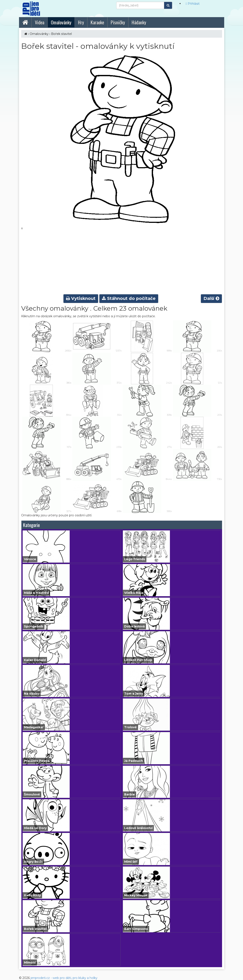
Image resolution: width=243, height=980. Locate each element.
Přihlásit (193, 4)
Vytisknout (81, 298)
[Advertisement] (122, 262)
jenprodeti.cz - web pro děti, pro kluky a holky (64, 978)
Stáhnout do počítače (129, 298)
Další (211, 298)
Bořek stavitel (61, 34)
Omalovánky (39, 34)
